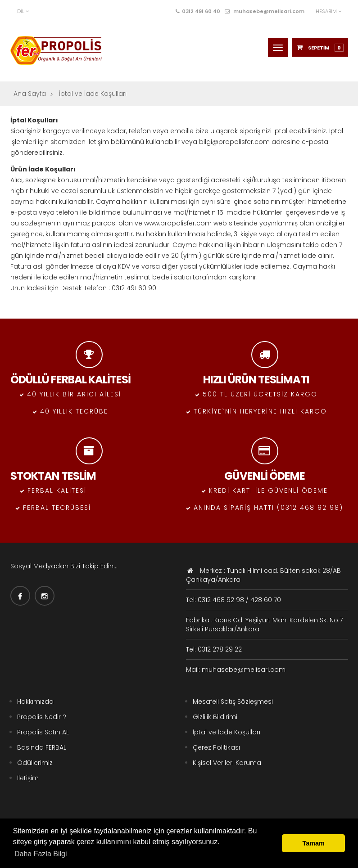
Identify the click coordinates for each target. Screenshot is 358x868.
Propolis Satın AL (43, 732)
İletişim (28, 778)
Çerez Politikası (216, 747)
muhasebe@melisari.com (265, 11)
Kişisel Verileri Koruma (227, 763)
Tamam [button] (314, 843)
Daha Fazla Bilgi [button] (41, 854)
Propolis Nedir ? (42, 717)
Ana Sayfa (30, 94)
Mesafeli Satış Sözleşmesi (233, 702)
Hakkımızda (35, 702)
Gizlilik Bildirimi (215, 717)
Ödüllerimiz (35, 763)
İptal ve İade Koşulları (227, 732)
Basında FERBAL (42, 747)
